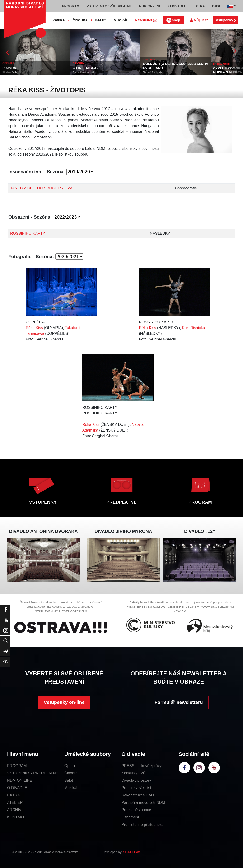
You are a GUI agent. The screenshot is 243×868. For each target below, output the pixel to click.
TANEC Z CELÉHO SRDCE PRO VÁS (43, 188)
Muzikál (71, 788)
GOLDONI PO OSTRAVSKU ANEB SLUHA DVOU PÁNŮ (175, 66)
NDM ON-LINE (20, 780)
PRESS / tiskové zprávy (142, 766)
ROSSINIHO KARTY (28, 233)
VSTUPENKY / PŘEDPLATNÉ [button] (109, 6)
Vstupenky (226, 20)
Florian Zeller (10, 72)
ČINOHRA (80, 20)
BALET (101, 20)
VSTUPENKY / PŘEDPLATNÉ (33, 773)
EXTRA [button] (199, 6)
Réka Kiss (34, 328)
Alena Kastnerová (83, 72)
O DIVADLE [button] (177, 6)
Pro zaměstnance (136, 810)
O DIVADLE (17, 788)
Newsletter (146, 20)
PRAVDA (9, 68)
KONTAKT (16, 817)
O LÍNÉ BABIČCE (86, 68)
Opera (70, 766)
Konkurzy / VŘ (134, 773)
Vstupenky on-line (64, 702)
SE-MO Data (132, 852)
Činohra (71, 773)
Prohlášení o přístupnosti (143, 824)
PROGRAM (200, 502)
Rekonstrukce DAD (138, 795)
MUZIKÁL (121, 20)
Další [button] (216, 6)
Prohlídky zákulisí (136, 788)
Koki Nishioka (194, 328)
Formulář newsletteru (179, 702)
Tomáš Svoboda (153, 72)
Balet (69, 780)
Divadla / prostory (136, 780)
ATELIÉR (15, 802)
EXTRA (13, 795)
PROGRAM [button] (71, 6)
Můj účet (199, 20)
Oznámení (130, 817)
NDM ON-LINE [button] (150, 6)
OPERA (59, 20)
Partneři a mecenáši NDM (143, 802)
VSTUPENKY (43, 502)
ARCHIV (14, 810)
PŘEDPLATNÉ (121, 502)
